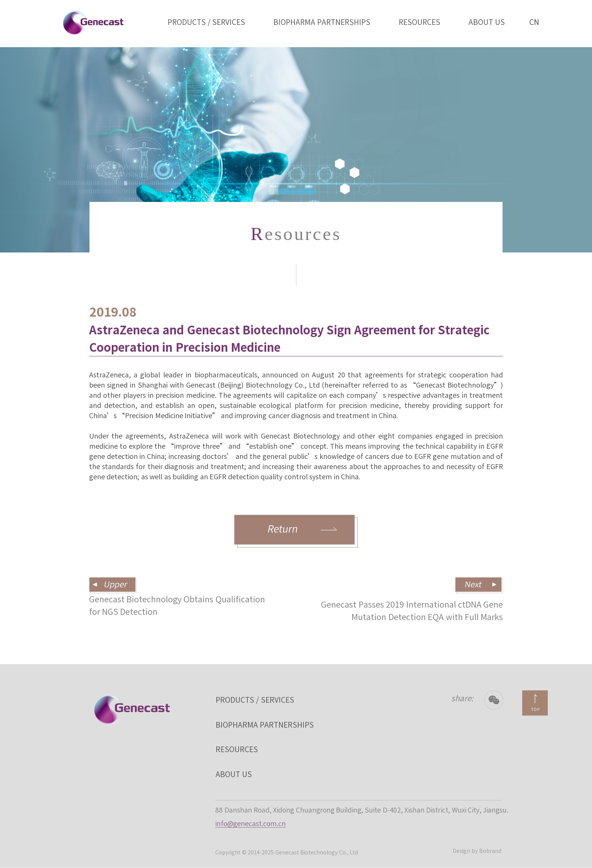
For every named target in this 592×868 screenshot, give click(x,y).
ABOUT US (487, 22)
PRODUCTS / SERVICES (207, 22)
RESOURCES (419, 22)
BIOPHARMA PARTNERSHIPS (322, 22)
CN (534, 16)
